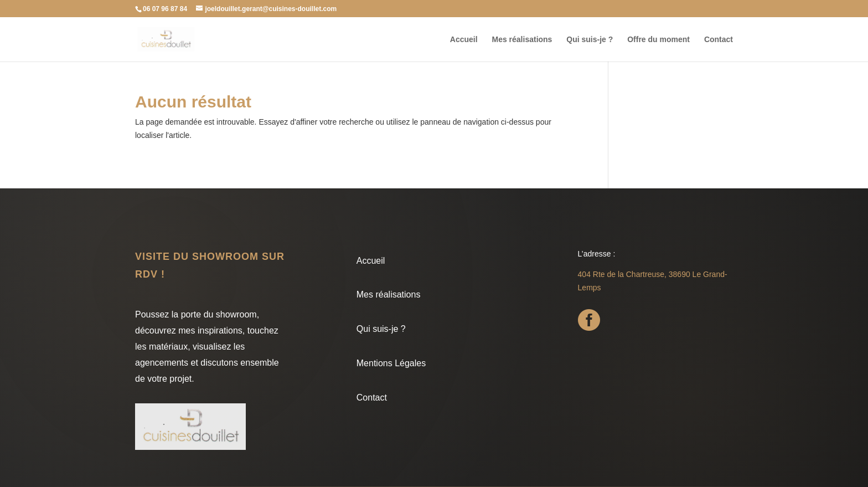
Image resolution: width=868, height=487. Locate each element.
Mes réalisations (522, 40)
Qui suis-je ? (590, 40)
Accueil (464, 40)
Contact (719, 40)
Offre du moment (658, 40)
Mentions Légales (391, 363)
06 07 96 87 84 (165, 9)
